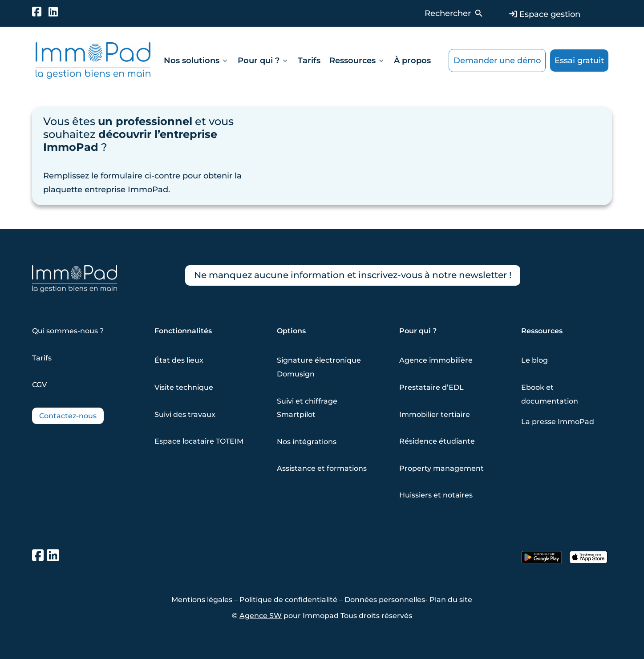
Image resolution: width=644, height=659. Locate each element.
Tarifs (309, 61)
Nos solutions (196, 61)
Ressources (357, 61)
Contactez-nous (68, 416)
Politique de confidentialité (288, 600)
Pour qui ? (263, 61)
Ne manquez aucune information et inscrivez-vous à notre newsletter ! (353, 275)
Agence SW (261, 616)
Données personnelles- (387, 600)
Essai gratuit (579, 61)
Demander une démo (497, 61)
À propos (412, 61)
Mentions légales (202, 600)
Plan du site (451, 600)
